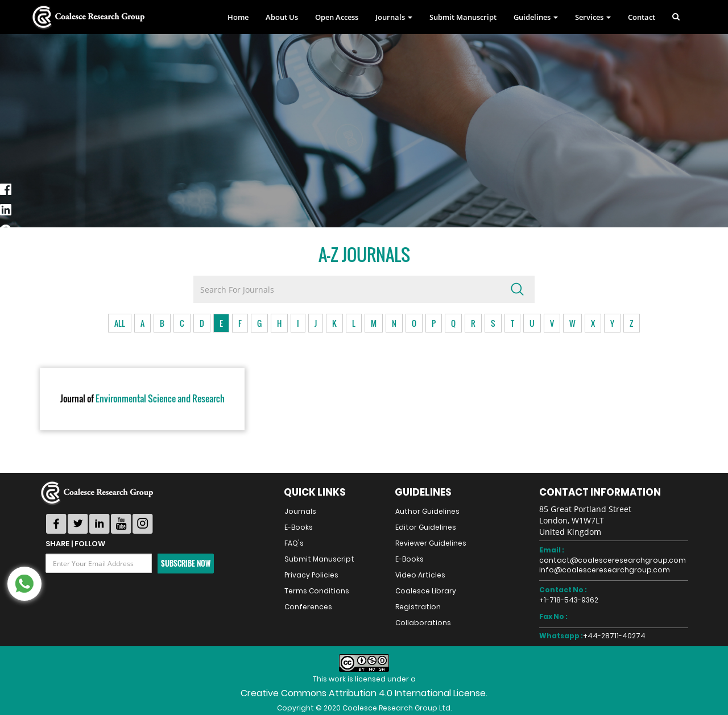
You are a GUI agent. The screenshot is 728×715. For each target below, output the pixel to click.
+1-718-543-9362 (569, 600)
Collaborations (423, 623)
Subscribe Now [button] (186, 563)
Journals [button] (394, 17)
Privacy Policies (311, 575)
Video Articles (420, 575)
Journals (300, 511)
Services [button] (593, 17)
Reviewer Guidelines (431, 543)
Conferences (308, 607)
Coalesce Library (426, 591)
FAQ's (294, 543)
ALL (120, 323)
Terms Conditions (317, 591)
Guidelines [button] (536, 17)
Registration (418, 607)
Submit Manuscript (463, 17)
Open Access (337, 17)
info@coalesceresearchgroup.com (605, 570)
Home (238, 17)
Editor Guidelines (426, 527)
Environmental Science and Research (142, 399)
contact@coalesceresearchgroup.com (613, 560)
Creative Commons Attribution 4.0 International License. (364, 693)
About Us (282, 17)
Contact (642, 17)
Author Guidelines (427, 511)
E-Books (299, 527)
